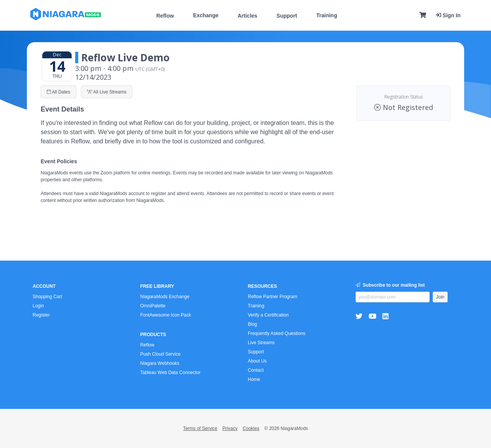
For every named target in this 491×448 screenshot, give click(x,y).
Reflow (165, 16)
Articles (247, 16)
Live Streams (261, 343)
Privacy (230, 428)
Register (41, 315)
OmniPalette (153, 306)
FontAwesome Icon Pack (166, 315)
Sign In (448, 15)
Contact (256, 370)
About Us (257, 361)
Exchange (206, 15)
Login (38, 306)
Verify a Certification (268, 315)
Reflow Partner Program (273, 297)
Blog (252, 324)
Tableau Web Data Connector (171, 373)
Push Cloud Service (161, 354)
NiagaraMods (294, 428)
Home (254, 379)
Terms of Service (200, 428)
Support (287, 16)
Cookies (251, 428)
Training (327, 15)
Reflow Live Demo (125, 57)
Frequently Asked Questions (277, 333)
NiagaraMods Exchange (165, 297)
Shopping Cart (47, 297)
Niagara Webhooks (160, 363)
